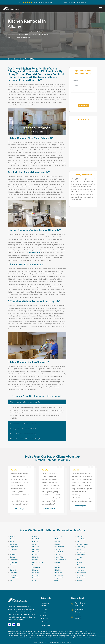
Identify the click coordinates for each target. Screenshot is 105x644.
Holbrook (35, 560)
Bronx (12, 552)
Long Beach (58, 536)
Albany (15, 59)
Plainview (58, 570)
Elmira (12, 580)
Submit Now (83, 106)
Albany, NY (79, 618)
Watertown (80, 570)
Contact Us (46, 622)
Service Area (46, 625)
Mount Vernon (59, 547)
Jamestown (36, 567)
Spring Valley (81, 552)
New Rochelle (59, 552)
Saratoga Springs (82, 544)
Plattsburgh (58, 573)
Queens (57, 580)
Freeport (35, 541)
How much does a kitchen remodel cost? (23, 424)
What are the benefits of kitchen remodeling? (25, 439)
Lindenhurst (36, 578)
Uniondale (80, 562)
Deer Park (13, 573)
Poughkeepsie (59, 578)
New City (58, 549)
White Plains (81, 578)
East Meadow (15, 578)
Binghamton (14, 547)
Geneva (35, 544)
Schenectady (81, 547)
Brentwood (14, 549)
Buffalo (13, 557)
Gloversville (36, 552)
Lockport (35, 580)
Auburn (13, 539)
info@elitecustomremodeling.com (75, 2)
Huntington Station (39, 562)
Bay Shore (13, 544)
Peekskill (57, 567)
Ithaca (34, 565)
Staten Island (81, 554)
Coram (12, 567)
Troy (78, 560)
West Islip (80, 575)
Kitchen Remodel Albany (28, 59)
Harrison (35, 554)
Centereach (14, 560)
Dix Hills (13, 575)
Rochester (80, 536)
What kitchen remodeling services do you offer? (26, 402)
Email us (78, 612)
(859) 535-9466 (80, 605)
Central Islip (14, 562)
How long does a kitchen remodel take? (23, 429)
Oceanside (58, 562)
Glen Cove (36, 547)
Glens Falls (36, 549)
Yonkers (79, 580)
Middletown (58, 544)
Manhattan (58, 539)
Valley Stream (81, 567)
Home (10, 59)
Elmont (35, 536)
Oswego (57, 565)
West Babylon (81, 573)
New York (58, 554)
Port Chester (59, 575)
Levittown (36, 575)
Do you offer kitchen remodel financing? (23, 434)
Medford (57, 541)
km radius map (83, 144)
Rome (79, 541)
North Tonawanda (60, 560)
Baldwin (13, 541)
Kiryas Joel (36, 573)
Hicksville (35, 557)
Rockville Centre (82, 539)
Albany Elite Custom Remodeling (49, 642)
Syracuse (80, 557)
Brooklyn (13, 554)
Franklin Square (37, 539)
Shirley (79, 549)
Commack (13, 565)
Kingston (35, 570)
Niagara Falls (59, 557)
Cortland (13, 570)
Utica (78, 565)
